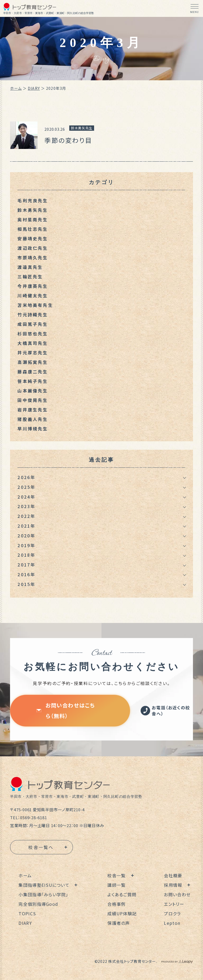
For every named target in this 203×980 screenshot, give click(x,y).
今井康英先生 (33, 286)
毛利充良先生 (33, 200)
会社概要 (173, 875)
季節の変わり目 (68, 140)
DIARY (34, 88)
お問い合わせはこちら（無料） (66, 711)
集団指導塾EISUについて (44, 885)
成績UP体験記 (122, 913)
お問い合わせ (177, 894)
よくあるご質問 (122, 894)
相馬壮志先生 (33, 229)
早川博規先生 (33, 429)
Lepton (172, 923)
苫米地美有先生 (35, 305)
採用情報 (173, 885)
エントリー (174, 904)
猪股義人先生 (33, 419)
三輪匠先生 (30, 276)
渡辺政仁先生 (33, 248)
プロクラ (172, 913)
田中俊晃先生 (33, 400)
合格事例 (116, 904)
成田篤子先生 (33, 324)
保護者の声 (119, 923)
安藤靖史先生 (33, 238)
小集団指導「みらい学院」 (43, 894)
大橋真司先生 (33, 343)
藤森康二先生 (33, 372)
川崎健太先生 (33, 296)
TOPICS (27, 913)
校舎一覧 (116, 875)
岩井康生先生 (33, 410)
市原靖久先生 (33, 257)
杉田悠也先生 (33, 334)
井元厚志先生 (33, 353)
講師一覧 (116, 885)
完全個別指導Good (38, 904)
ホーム (16, 88)
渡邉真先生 (30, 267)
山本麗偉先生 (33, 391)
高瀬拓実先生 (33, 362)
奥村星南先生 (33, 219)
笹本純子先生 (33, 381)
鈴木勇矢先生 (82, 128)
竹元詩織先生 (33, 315)
